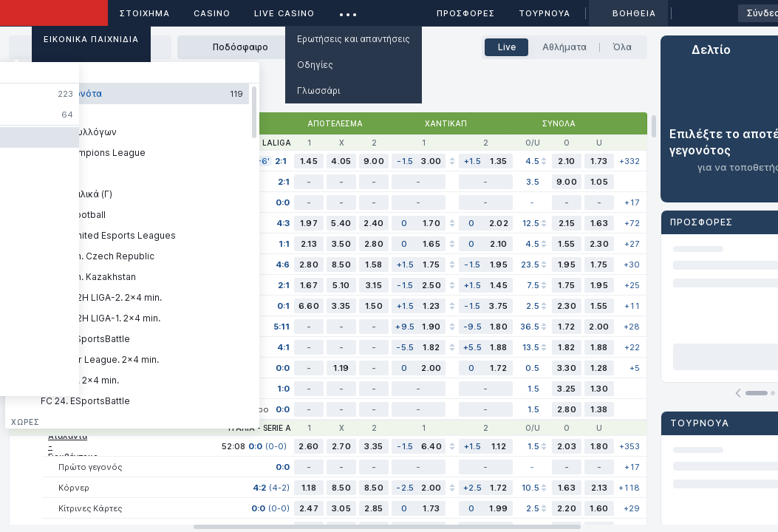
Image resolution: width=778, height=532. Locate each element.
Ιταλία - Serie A (260, 428)
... (348, 11)
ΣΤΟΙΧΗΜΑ (145, 13)
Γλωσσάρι (318, 91)
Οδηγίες (315, 65)
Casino (212, 13)
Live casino (284, 13)
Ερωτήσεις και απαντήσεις (354, 39)
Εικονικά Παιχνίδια (91, 39)
